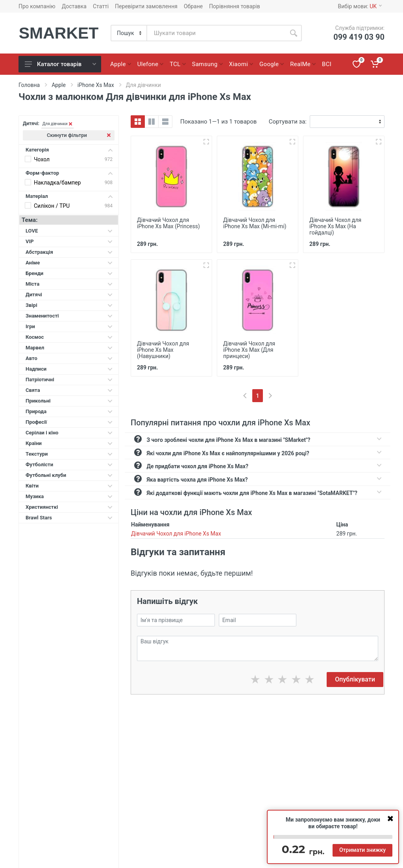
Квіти (69, 486)
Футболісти (69, 464)
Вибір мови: (360, 6)
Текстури (69, 454)
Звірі (69, 305)
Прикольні (69, 401)
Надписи (69, 369)
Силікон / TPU (52, 206)
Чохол (42, 159)
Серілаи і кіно (69, 433)
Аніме (69, 263)
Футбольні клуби (69, 475)
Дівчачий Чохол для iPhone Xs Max (176, 534)
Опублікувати (355, 679)
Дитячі (69, 295)
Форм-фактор (69, 173)
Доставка (74, 6)
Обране (193, 6)
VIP (69, 241)
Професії (69, 422)
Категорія (69, 150)
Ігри (69, 326)
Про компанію (37, 6)
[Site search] (216, 33)
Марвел (69, 348)
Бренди (69, 273)
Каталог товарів (60, 64)
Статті (101, 6)
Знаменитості (69, 316)
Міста (69, 284)
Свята (69, 390)
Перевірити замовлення (146, 6)
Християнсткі (69, 507)
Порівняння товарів (235, 6)
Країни (69, 443)
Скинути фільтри (79, 135)
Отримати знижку (362, 850)
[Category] (129, 33)
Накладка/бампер (57, 183)
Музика (69, 496)
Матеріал (69, 196)
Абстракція (69, 252)
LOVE (69, 231)
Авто (69, 358)
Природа (69, 411)
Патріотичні (69, 380)
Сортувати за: (288, 122)
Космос (69, 337)
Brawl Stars (69, 518)
